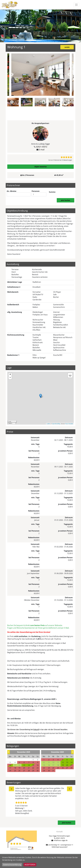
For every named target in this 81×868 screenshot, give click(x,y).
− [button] (10, 378)
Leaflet (48, 424)
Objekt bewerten (41, 167)
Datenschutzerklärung (12, 865)
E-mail (42, 150)
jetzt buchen (65, 200)
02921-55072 (42, 147)
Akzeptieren (30, 865)
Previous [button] (12, 75)
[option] (40, 75)
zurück (67, 47)
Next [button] (69, 75)
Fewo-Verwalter (69, 424)
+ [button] (10, 375)
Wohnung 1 (20, 808)
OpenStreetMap (56, 424)
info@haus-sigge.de (60, 840)
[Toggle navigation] (76, 5)
